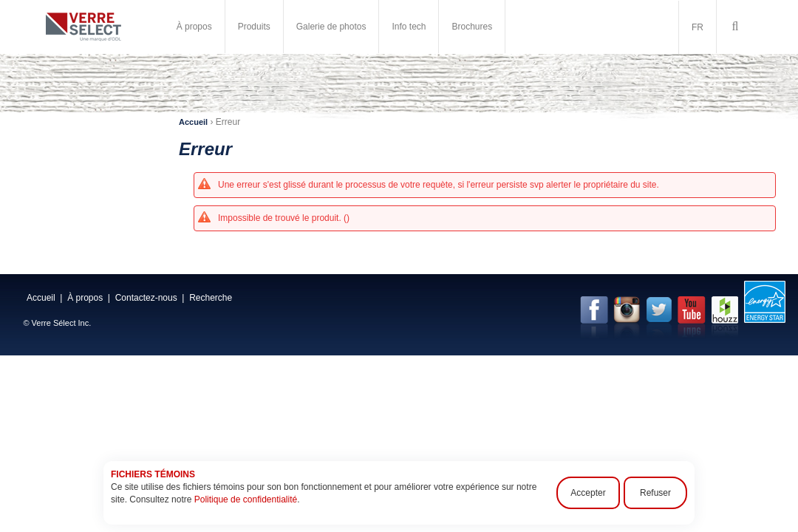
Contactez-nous (146, 298)
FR (698, 27)
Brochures (472, 27)
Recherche (211, 298)
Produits (254, 27)
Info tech (409, 27)
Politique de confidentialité (246, 499)
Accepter (588, 493)
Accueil (193, 122)
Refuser (655, 493)
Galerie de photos (331, 27)
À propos (194, 27)
